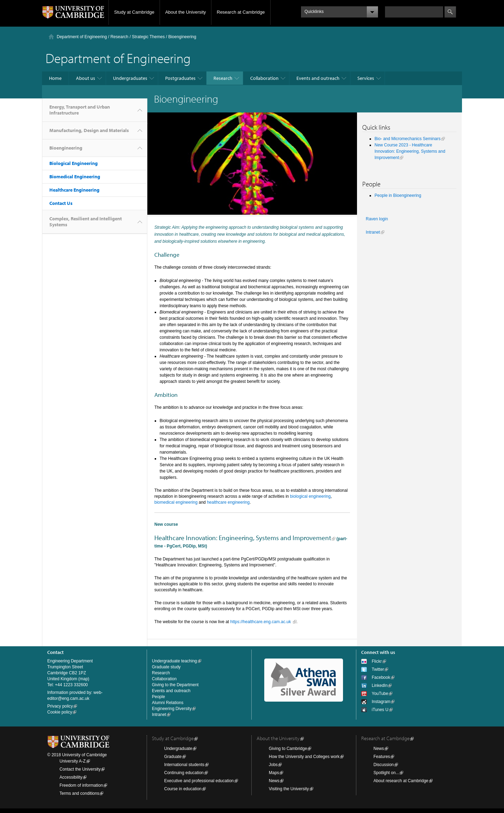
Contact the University (80, 769)
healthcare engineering (228, 502)
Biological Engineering (73, 163)
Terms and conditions (79, 793)
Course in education (183, 789)
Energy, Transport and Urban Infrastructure (80, 110)
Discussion (384, 765)
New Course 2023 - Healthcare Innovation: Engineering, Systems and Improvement (410, 151)
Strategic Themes (148, 37)
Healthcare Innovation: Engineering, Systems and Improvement (243, 538)
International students (184, 765)
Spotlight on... (386, 773)
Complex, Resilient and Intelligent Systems (86, 222)
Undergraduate (178, 749)
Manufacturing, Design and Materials (89, 130)
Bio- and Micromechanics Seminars (408, 139)
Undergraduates (130, 78)
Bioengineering (66, 148)
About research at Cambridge (401, 781)
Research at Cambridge (241, 12)
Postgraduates (180, 78)
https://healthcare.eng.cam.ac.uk (261, 622)
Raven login (377, 219)
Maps (274, 773)
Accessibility (71, 777)
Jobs (273, 765)
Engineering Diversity (172, 709)
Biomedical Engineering (75, 177)
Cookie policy (60, 712)
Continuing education (184, 773)
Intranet (373, 232)
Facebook (381, 677)
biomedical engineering (176, 502)
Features (382, 757)
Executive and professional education (199, 781)
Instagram (381, 702)
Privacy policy (60, 706)
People (158, 697)
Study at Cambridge (134, 12)
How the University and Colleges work (304, 757)
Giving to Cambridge (288, 749)
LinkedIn (380, 685)
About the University (185, 12)
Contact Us (61, 203)
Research (119, 37)
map (84, 679)
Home (55, 78)
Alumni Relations (168, 703)
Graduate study (166, 667)
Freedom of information (81, 785)
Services (366, 78)
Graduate (173, 757)
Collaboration (264, 78)
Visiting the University (289, 789)
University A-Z (73, 761)
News (274, 781)
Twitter (378, 669)
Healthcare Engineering (74, 190)
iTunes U (380, 710)
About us (86, 78)
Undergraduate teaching (174, 661)
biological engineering (310, 496)
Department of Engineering (82, 37)
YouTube (380, 694)
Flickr (377, 661)
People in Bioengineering (398, 195)
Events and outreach (318, 78)
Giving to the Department (175, 685)
